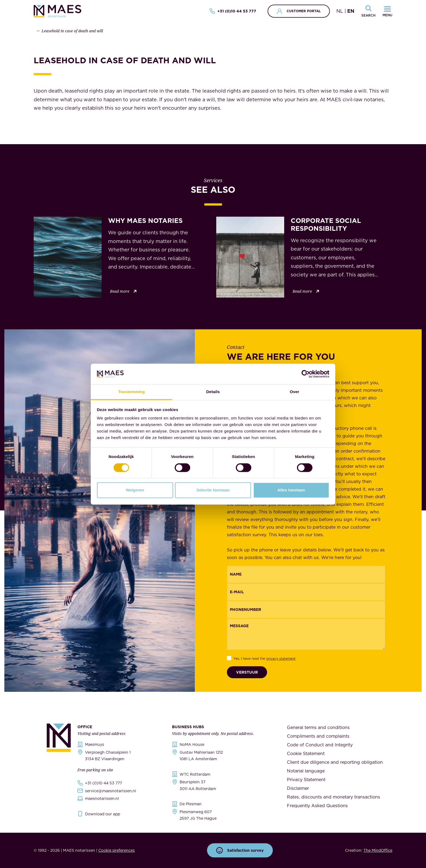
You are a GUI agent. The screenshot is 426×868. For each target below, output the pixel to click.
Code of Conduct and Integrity (320, 745)
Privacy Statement (306, 779)
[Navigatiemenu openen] (387, 11)
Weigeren (135, 490)
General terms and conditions (318, 727)
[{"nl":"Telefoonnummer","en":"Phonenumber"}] (306, 610)
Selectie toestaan (213, 490)
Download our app (103, 814)
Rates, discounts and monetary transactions (333, 797)
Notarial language (306, 771)
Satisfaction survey (240, 850)
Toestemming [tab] (131, 392)
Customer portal (299, 11)
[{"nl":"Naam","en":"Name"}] (306, 574)
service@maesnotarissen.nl (111, 791)
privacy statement (281, 659)
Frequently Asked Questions (317, 806)
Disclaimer (298, 788)
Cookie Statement (306, 753)
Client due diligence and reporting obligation (335, 762)
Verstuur (247, 672)
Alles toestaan (291, 490)
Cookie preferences (117, 850)
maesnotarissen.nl (102, 798)
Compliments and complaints (318, 736)
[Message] (306, 634)
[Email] (306, 592)
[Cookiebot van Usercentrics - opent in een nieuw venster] (306, 374)
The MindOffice (378, 850)
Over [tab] (295, 392)
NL (340, 11)
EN (351, 11)
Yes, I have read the (264, 659)
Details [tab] (213, 392)
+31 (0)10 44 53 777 (233, 11)
